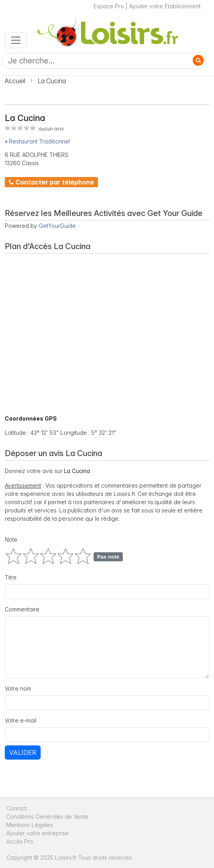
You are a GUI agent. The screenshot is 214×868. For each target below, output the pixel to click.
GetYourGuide (57, 226)
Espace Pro (109, 6)
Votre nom (18, 688)
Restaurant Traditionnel (39, 141)
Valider (23, 753)
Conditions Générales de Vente (47, 817)
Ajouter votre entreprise (38, 833)
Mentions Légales (30, 825)
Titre (11, 577)
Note (11, 539)
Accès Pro (20, 841)
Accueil (15, 81)
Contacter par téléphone (51, 182)
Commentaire (22, 609)
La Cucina (52, 81)
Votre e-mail (21, 720)
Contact (17, 808)
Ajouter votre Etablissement (165, 6)
